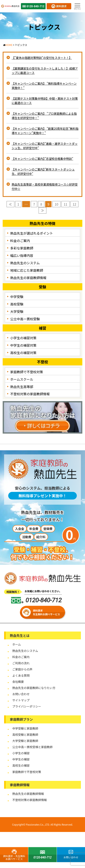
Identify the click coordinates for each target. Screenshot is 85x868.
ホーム (17, 644)
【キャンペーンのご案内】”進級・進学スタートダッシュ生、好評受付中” (45, 146)
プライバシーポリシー (27, 706)
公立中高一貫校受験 (25, 319)
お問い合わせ (21, 694)
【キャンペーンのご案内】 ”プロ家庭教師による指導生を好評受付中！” (44, 116)
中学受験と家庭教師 (25, 728)
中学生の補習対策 (23, 345)
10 (56, 204)
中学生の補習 (21, 759)
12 (75, 204)
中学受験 (17, 297)
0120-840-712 (36, 600)
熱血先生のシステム (25, 263)
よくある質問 (21, 675)
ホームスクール (22, 379)
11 (65, 204)
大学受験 (17, 311)
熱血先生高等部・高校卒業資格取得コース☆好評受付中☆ (45, 187)
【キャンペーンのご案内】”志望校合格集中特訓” (42, 159)
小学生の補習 (21, 753)
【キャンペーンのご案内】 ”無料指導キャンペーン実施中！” (44, 86)
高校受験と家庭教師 (25, 735)
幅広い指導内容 (22, 255)
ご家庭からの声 (22, 669)
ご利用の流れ (21, 663)
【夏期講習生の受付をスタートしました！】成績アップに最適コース (45, 71)
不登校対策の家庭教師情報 (30, 394)
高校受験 (17, 304)
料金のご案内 (20, 241)
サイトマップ (21, 700)
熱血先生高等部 (22, 387)
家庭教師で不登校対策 (27, 372)
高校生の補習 (21, 765)
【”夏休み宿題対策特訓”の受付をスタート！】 (42, 58)
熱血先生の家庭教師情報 (28, 278)
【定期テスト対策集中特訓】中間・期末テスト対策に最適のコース (45, 101)
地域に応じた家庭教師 (27, 270)
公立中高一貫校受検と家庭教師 (32, 747)
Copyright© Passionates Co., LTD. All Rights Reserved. (42, 824)
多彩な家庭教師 (22, 248)
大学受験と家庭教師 (25, 741)
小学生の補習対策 (23, 338)
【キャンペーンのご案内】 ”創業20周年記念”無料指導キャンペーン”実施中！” (45, 131)
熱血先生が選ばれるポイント (32, 233)
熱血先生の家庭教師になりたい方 (34, 688)
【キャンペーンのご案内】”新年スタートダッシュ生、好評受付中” (43, 171)
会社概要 (18, 682)
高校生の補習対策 (23, 353)
